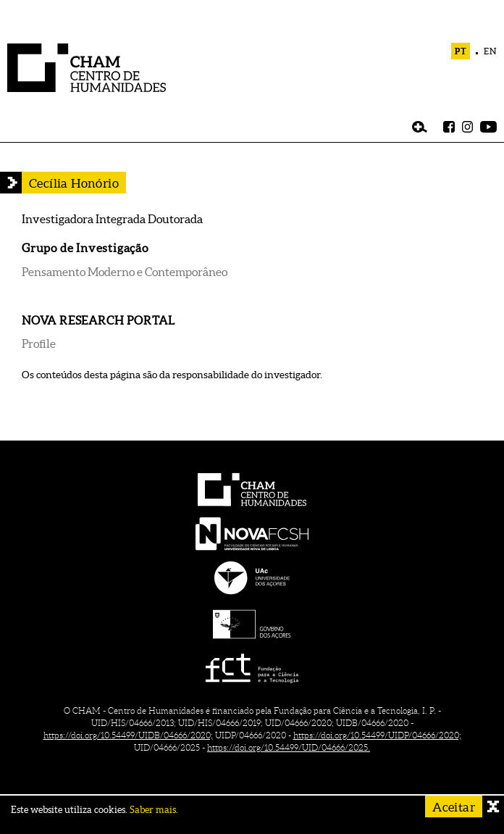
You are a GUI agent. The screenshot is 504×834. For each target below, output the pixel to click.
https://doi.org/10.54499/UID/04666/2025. (289, 747)
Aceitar (454, 807)
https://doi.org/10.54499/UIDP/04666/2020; (377, 735)
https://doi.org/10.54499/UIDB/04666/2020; (128, 735)
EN (490, 51)
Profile (39, 343)
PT (461, 51)
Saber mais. (154, 810)
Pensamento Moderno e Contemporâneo (125, 272)
